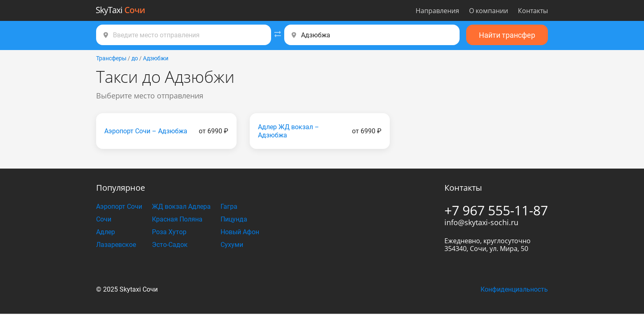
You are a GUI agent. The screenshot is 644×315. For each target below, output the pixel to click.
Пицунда (234, 219)
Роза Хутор (169, 232)
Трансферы (111, 58)
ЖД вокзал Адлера (181, 207)
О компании (489, 11)
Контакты (533, 11)
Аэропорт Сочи (119, 207)
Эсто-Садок (170, 245)
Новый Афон (240, 232)
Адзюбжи (156, 58)
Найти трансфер (507, 35)
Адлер (106, 232)
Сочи (104, 219)
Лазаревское (116, 245)
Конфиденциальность (514, 289)
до (135, 58)
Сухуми (232, 245)
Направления (437, 11)
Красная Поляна (177, 219)
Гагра (229, 207)
